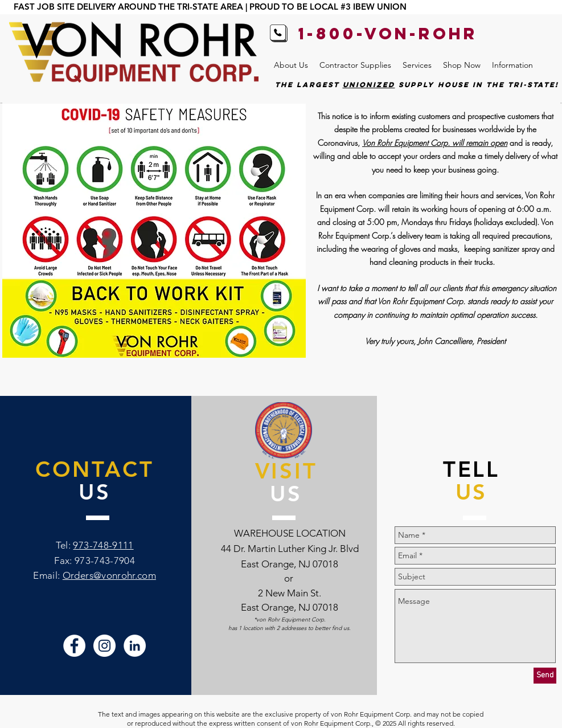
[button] (291, 65)
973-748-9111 (103, 545)
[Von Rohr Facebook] (74, 646)
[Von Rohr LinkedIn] (135, 646)
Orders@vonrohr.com (109, 575)
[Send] (545, 676)
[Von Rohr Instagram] (104, 646)
